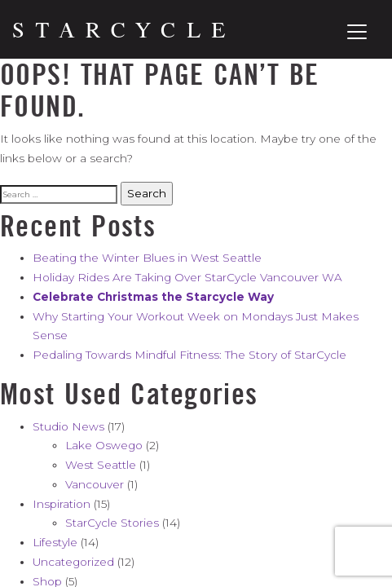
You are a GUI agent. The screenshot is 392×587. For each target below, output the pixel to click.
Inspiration (62, 504)
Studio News (68, 426)
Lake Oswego (104, 445)
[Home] (119, 30)
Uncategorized (73, 562)
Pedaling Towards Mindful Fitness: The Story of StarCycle (189, 355)
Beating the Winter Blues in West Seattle (147, 258)
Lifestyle (55, 542)
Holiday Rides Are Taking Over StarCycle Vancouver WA (187, 277)
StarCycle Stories (112, 523)
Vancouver (95, 484)
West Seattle (101, 465)
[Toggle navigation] (357, 32)
